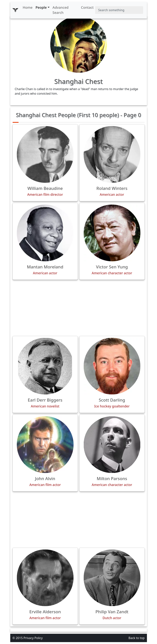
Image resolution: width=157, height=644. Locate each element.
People (41, 7)
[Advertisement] (79, 308)
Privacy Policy (33, 638)
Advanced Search (61, 10)
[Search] (119, 10)
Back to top (137, 638)
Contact (87, 7)
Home (28, 7)
